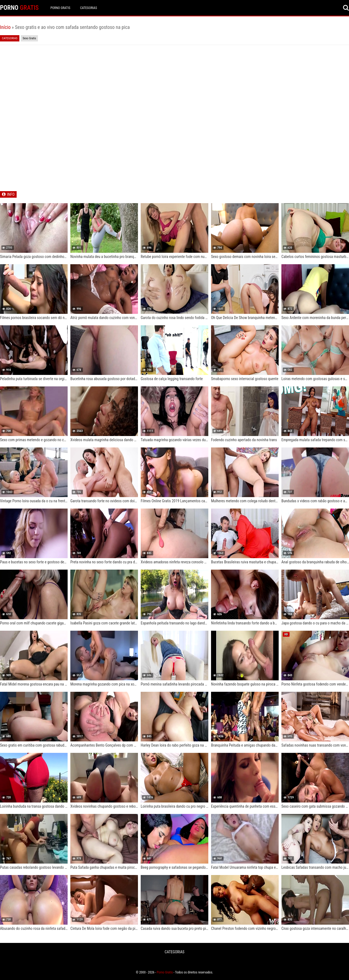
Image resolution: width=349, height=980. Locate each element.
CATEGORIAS (89, 8)
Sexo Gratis (29, 38)
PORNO (19, 8)
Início (5, 27)
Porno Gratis (60, 8)
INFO (11, 194)
